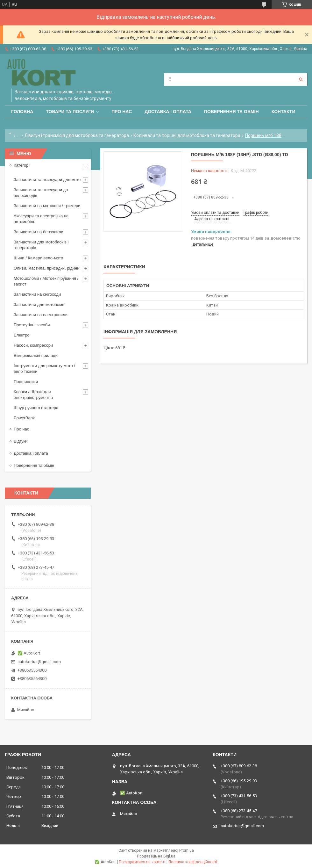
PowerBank (24, 418)
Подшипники (26, 382)
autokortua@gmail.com (39, 662)
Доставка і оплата (168, 112)
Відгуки (21, 441)
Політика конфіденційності (193, 862)
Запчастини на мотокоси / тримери (47, 206)
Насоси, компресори (33, 345)
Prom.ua (187, 850)
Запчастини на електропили (41, 315)
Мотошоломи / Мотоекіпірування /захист (46, 281)
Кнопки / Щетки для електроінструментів (33, 395)
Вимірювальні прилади (36, 355)
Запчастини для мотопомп (39, 304)
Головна (22, 112)
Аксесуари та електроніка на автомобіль (41, 219)
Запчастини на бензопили (39, 232)
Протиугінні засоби (32, 325)
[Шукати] (301, 79)
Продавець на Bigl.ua (156, 856)
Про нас (122, 112)
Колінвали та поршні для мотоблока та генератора (187, 135)
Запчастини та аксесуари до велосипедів (41, 193)
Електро (22, 335)
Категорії (22, 165)
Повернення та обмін (231, 112)
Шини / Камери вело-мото (38, 258)
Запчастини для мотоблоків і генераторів (41, 245)
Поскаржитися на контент (142, 862)
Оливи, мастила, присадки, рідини (47, 268)
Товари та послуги (70, 112)
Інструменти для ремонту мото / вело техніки (44, 369)
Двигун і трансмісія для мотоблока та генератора (77, 135)
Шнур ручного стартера (36, 408)
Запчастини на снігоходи (37, 294)
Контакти (284, 112)
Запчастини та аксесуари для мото (47, 180)
